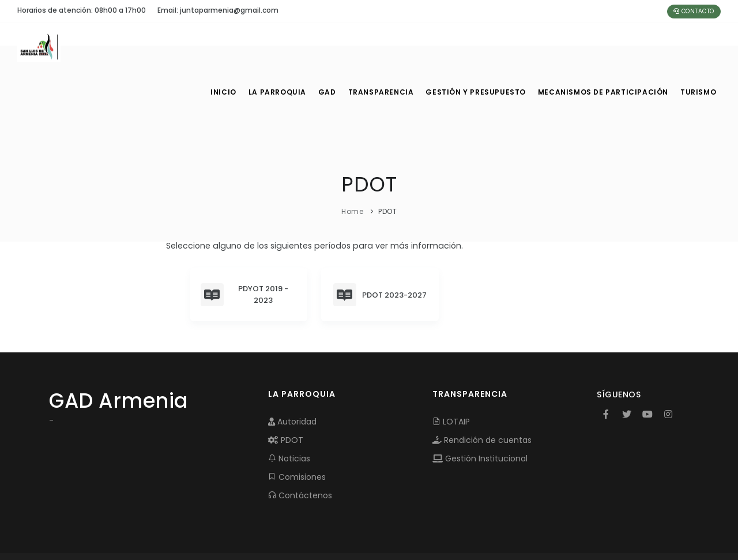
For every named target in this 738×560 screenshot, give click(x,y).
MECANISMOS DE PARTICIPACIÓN (604, 46)
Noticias (289, 412)
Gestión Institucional (480, 412)
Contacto (694, 11)
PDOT (286, 394)
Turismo (697, 46)
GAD (331, 46)
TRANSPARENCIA (387, 46)
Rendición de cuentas (482, 394)
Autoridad (292, 375)
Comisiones (297, 431)
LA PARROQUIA (278, 46)
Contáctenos (300, 449)
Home (352, 165)
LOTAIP (451, 375)
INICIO (223, 46)
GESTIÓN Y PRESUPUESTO (481, 46)
